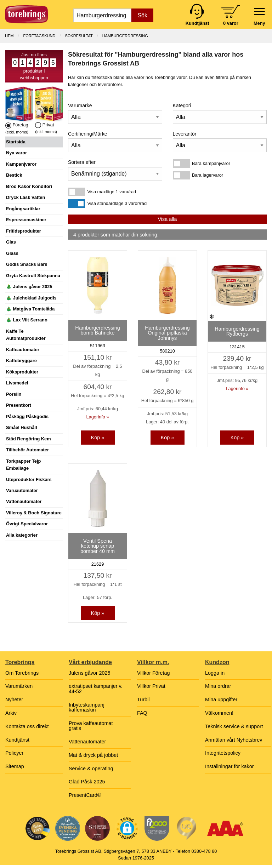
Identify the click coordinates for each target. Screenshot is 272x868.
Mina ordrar (218, 686)
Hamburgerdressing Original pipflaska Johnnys (167, 333)
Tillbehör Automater (27, 450)
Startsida (16, 142)
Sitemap (15, 766)
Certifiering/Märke (87, 134)
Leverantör (185, 134)
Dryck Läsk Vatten (25, 197)
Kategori (182, 105)
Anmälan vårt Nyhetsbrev (234, 740)
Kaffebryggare (21, 361)
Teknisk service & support (234, 726)
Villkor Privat (151, 686)
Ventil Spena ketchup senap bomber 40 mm (98, 546)
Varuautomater (22, 490)
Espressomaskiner (26, 220)
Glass (12, 253)
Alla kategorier (22, 535)
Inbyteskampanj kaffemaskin (87, 707)
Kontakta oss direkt (27, 726)
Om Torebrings (22, 673)
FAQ (142, 713)
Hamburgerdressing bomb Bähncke (97, 330)
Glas (11, 242)
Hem (9, 36)
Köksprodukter (22, 372)
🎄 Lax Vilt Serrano (27, 320)
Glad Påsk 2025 (87, 782)
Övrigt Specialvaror (27, 524)
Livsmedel (17, 383)
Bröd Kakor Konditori (29, 186)
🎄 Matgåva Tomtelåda (30, 309)
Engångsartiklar (23, 209)
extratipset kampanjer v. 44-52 (96, 689)
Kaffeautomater (23, 350)
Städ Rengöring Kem (29, 439)
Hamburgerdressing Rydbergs (237, 331)
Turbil (143, 699)
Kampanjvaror (21, 164)
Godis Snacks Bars (27, 264)
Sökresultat (79, 36)
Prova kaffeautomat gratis (91, 726)
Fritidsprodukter (24, 231)
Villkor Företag (154, 673)
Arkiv (11, 713)
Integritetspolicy (223, 753)
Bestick (14, 175)
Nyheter (14, 699)
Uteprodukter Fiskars (29, 479)
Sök (142, 15)
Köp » (98, 438)
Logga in (215, 673)
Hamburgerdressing (125, 36)
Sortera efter (82, 162)
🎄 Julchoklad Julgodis (31, 298)
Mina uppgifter (221, 699)
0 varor (231, 23)
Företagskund (39, 36)
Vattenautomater (24, 501)
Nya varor (16, 153)
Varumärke (80, 105)
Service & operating (91, 769)
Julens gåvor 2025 (90, 673)
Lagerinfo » (97, 417)
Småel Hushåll (21, 427)
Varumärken (19, 686)
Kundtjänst (17, 740)
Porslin (14, 394)
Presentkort (19, 405)
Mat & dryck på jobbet (93, 755)
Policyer (14, 753)
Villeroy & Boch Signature (34, 513)
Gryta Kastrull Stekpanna (33, 276)
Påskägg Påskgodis (27, 416)
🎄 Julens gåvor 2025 (29, 287)
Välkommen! (219, 713)
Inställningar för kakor (229, 766)
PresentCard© (85, 795)
